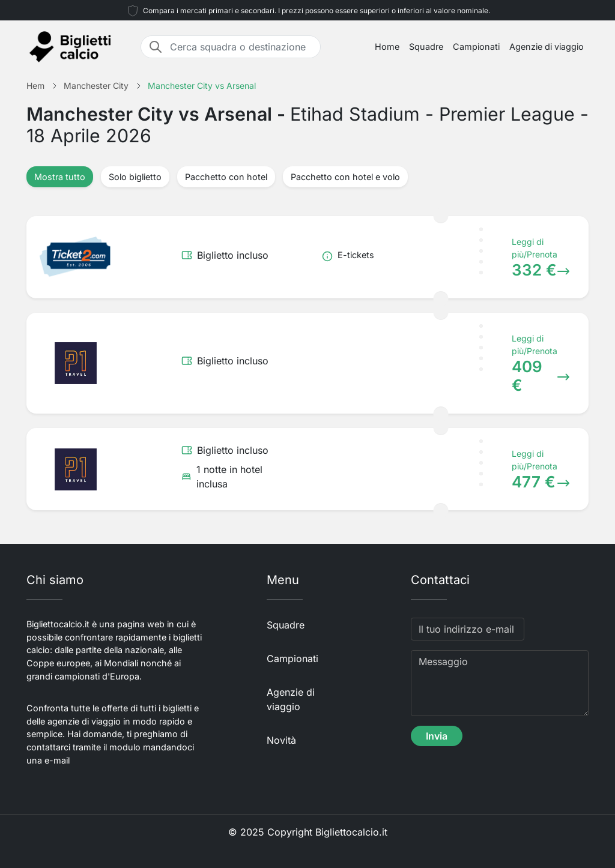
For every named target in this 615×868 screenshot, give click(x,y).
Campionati (476, 47)
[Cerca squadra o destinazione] (241, 47)
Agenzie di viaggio (547, 47)
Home (387, 47)
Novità (281, 740)
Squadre (426, 47)
